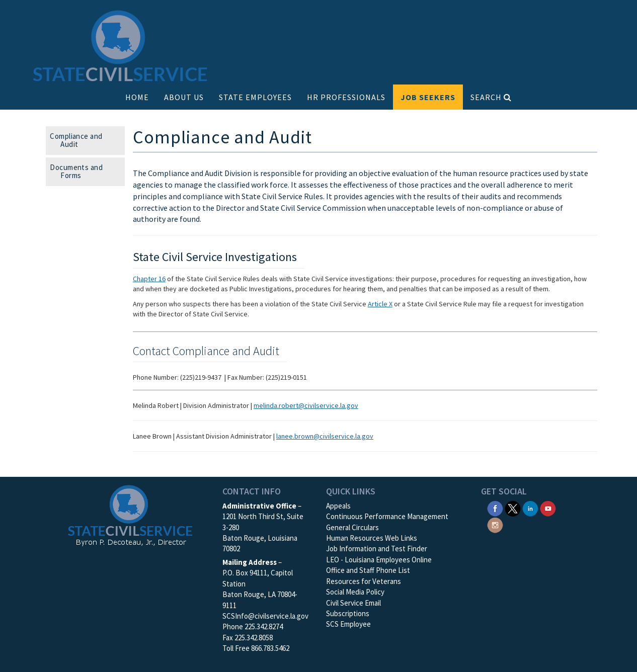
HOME (137, 97)
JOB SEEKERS (428, 97)
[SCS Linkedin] (530, 508)
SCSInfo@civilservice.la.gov (265, 616)
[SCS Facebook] (495, 508)
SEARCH (491, 97)
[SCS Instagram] (495, 524)
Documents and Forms (79, 172)
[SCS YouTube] (548, 508)
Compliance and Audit (79, 140)
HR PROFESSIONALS (346, 97)
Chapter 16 (149, 279)
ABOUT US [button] (184, 97)
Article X (380, 304)
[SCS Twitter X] (513, 508)
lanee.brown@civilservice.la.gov (325, 436)
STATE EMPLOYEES (255, 97)
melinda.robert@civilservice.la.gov (306, 405)
